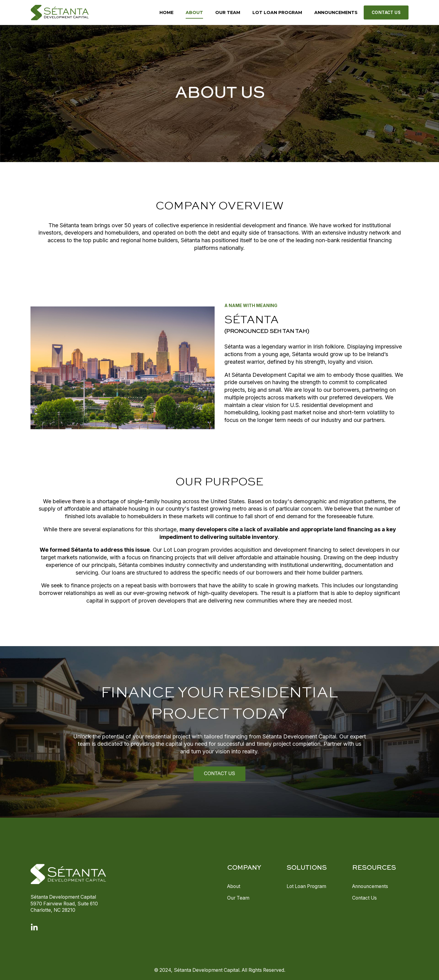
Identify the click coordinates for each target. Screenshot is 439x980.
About (234, 886)
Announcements (370, 886)
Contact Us (364, 898)
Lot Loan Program (306, 886)
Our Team (238, 898)
